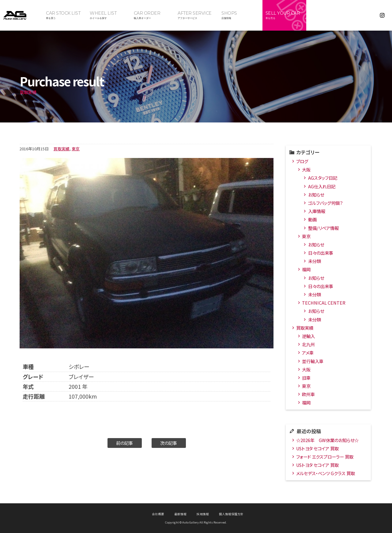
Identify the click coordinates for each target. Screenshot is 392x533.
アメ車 (308, 353)
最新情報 (180, 514)
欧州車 (308, 394)
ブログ (302, 161)
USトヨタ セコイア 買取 (317, 448)
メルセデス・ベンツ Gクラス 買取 (326, 473)
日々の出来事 (321, 253)
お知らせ (316, 195)
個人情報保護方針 (231, 514)
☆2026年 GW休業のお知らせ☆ (327, 440)
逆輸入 (308, 336)
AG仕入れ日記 (322, 186)
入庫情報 (317, 211)
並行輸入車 (313, 361)
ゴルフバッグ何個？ (325, 203)
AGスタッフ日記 (323, 178)
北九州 (308, 344)
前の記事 (124, 443)
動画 (312, 219)
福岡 (306, 269)
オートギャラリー (21, 15)
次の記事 (169, 443)
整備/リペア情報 (323, 228)
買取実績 (62, 149)
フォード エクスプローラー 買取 (325, 457)
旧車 (306, 378)
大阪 (306, 169)
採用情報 (203, 514)
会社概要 (158, 514)
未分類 (315, 261)
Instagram (382, 15)
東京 (76, 149)
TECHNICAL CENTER (324, 303)
